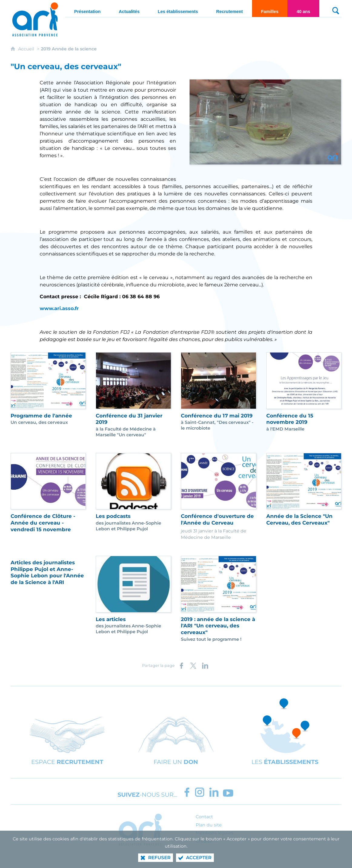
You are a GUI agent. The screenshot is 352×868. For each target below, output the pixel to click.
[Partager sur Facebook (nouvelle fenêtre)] (181, 666)
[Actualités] (129, 8)
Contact (204, 817)
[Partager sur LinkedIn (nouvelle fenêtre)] (205, 666)
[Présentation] (87, 8)
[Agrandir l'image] (265, 122)
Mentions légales (214, 833)
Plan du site (209, 825)
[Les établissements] (178, 8)
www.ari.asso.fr (59, 308)
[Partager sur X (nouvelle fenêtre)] (193, 666)
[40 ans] (303, 8)
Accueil (27, 49)
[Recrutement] (230, 8)
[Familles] (270, 8)
